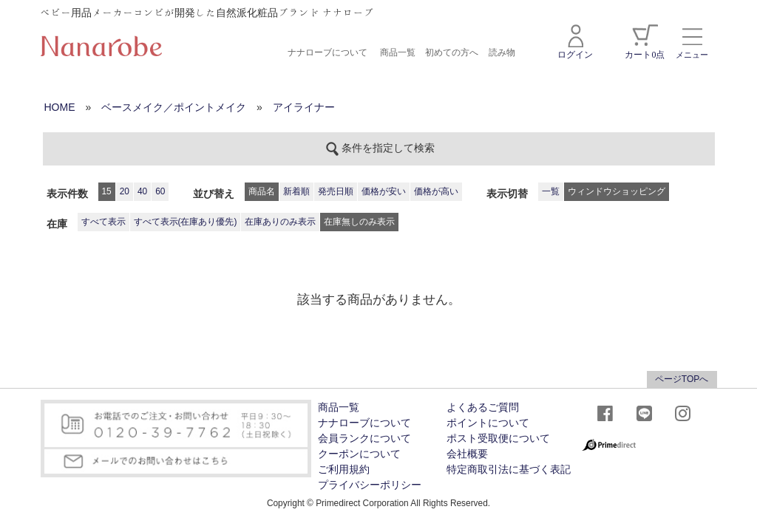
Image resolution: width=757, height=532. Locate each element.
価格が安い (384, 191)
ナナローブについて (327, 52)
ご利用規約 (344, 470)
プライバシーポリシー (370, 485)
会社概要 (467, 454)
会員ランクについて (364, 439)
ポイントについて (488, 423)
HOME (60, 107)
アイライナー (304, 107)
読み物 (502, 52)
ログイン (575, 42)
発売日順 (336, 191)
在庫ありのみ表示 (280, 222)
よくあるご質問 (483, 407)
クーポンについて (359, 454)
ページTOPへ (682, 379)
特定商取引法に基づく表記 (509, 470)
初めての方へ (452, 52)
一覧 (551, 191)
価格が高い (436, 191)
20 (125, 191)
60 (160, 191)
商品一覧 (398, 52)
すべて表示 (103, 222)
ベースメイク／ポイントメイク (174, 107)
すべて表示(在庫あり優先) (186, 222)
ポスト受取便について (498, 439)
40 (142, 191)
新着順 (296, 191)
